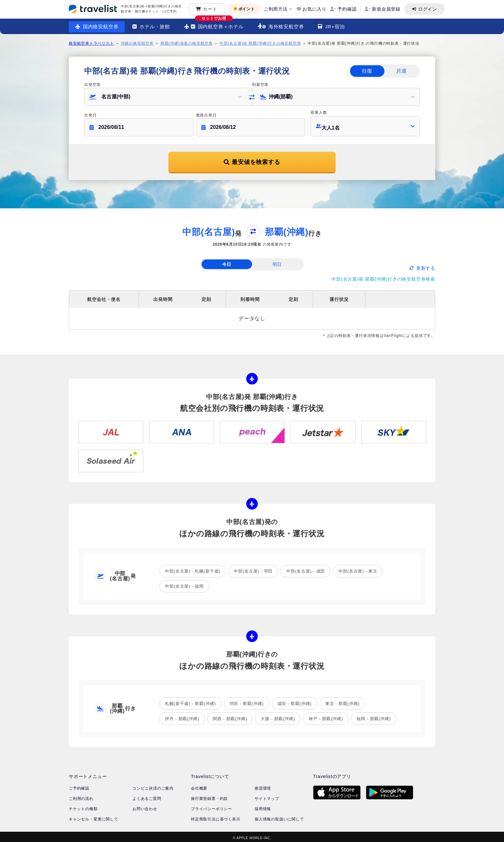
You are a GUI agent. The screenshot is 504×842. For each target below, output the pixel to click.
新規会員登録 (386, 9)
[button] (168, 97)
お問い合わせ (145, 806)
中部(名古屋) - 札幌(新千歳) (193, 569)
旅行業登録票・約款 (209, 796)
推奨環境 (263, 786)
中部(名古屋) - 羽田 (253, 569)
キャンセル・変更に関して (94, 817)
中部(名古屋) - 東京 (358, 569)
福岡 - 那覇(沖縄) (374, 716)
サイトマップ (267, 796)
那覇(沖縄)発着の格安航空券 (187, 43)
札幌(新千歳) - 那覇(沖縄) (190, 701)
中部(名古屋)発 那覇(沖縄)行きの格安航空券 (260, 43)
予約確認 (347, 9)
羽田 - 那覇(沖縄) (247, 701)
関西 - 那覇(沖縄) (230, 716)
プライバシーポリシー (212, 806)
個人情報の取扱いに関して (279, 817)
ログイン (428, 9)
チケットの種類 (83, 806)
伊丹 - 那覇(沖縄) (182, 716)
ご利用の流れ (81, 796)
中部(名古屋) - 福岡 (184, 584)
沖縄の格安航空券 (137, 43)
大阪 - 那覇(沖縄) (278, 716)
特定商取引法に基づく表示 (216, 817)
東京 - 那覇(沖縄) (342, 701)
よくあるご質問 (147, 796)
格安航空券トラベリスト (91, 43)
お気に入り (314, 9)
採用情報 (263, 806)
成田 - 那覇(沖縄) (295, 701)
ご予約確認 (79, 786)
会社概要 (199, 786)
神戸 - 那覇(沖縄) (326, 716)
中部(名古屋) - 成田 (306, 569)
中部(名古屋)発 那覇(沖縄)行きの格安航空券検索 (383, 276)
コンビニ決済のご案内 (153, 786)
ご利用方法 (276, 9)
